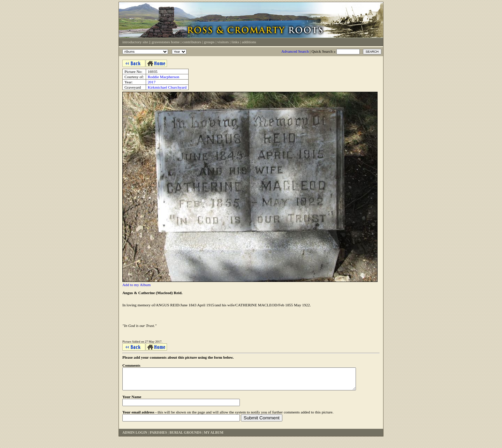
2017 (152, 82)
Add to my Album (136, 285)
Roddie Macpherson (163, 77)
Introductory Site (135, 42)
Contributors (192, 42)
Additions (249, 42)
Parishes (158, 437)
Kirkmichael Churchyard (167, 87)
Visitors (223, 42)
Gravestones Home (166, 42)
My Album (214, 437)
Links (235, 42)
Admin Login (135, 437)
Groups (209, 42)
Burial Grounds (185, 437)
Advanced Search (295, 51)
